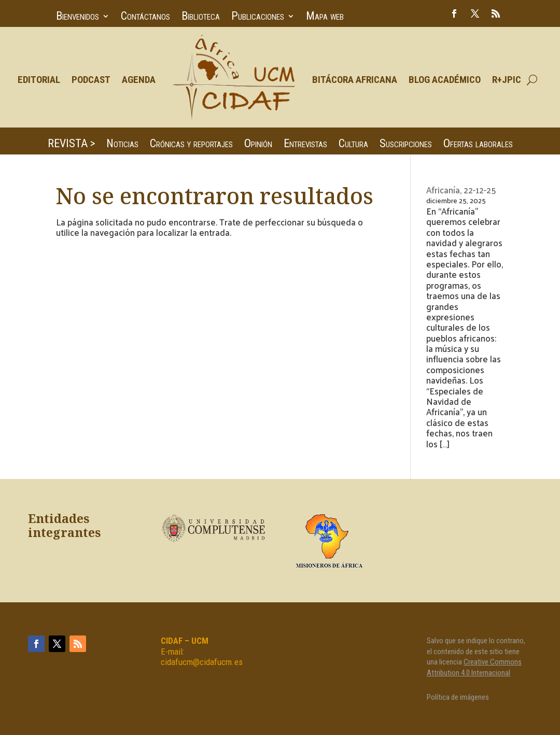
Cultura (353, 145)
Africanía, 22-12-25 (461, 190)
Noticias (122, 145)
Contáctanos (145, 17)
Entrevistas (305, 145)
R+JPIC (507, 80)
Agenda (139, 80)
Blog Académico (445, 80)
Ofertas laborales (478, 145)
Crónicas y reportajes (191, 145)
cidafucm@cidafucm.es (202, 662)
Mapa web (325, 17)
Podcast (91, 80)
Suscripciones (406, 145)
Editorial (39, 80)
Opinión (258, 145)
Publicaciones (258, 17)
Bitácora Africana (355, 80)
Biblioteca (201, 17)
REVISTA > (71, 145)
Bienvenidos (78, 17)
